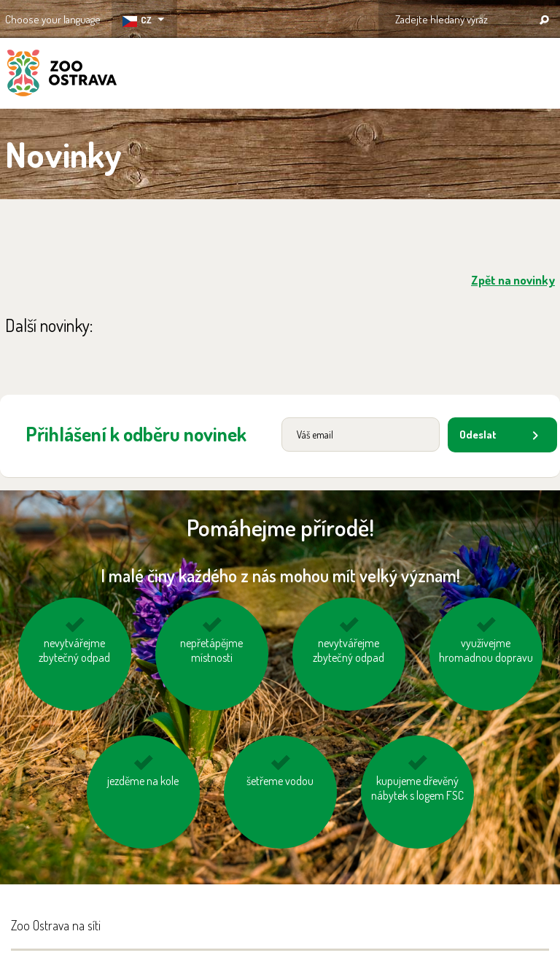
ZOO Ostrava (62, 75)
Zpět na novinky (513, 280)
